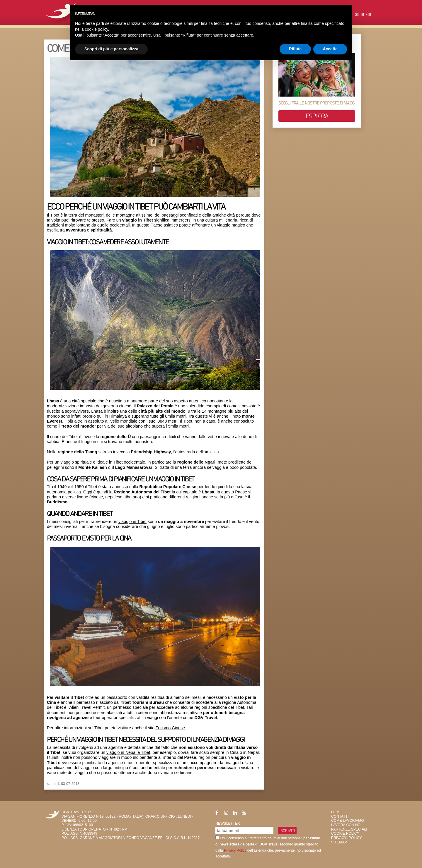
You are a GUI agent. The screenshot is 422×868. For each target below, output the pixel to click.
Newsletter (228, 824)
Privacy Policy (235, 850)
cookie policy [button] (96, 29)
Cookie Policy (345, 833)
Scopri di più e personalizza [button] (111, 49)
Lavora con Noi (346, 825)
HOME (337, 812)
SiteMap (339, 842)
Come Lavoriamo (348, 821)
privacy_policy (346, 838)
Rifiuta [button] (295, 49)
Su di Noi (363, 15)
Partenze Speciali (349, 829)
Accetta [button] (330, 49)
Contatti (340, 816)
